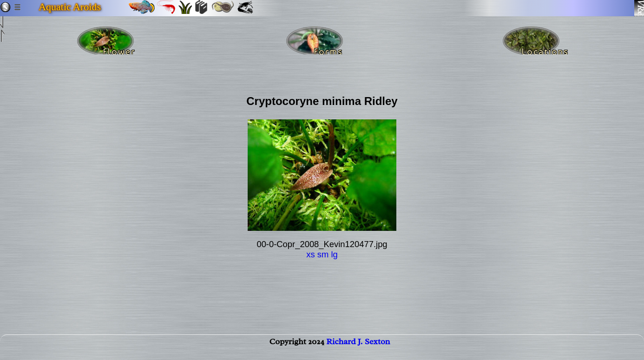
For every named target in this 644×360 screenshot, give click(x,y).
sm (323, 254)
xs (310, 254)
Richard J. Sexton (358, 349)
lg (334, 254)
